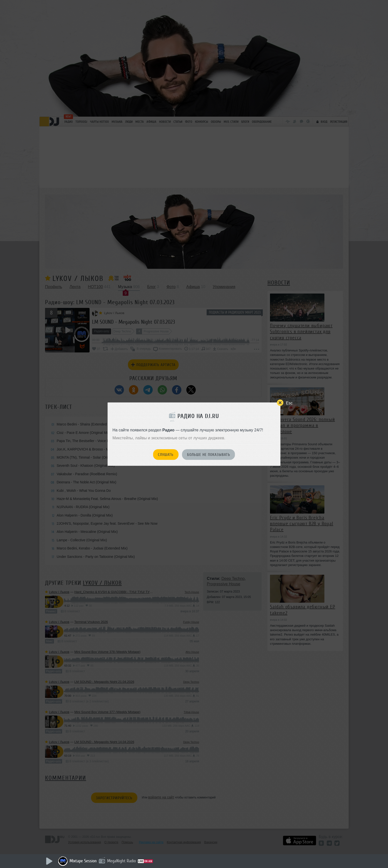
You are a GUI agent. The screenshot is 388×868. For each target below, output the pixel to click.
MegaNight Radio (121, 861)
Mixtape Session (83, 861)
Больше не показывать (209, 455)
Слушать (166, 455)
